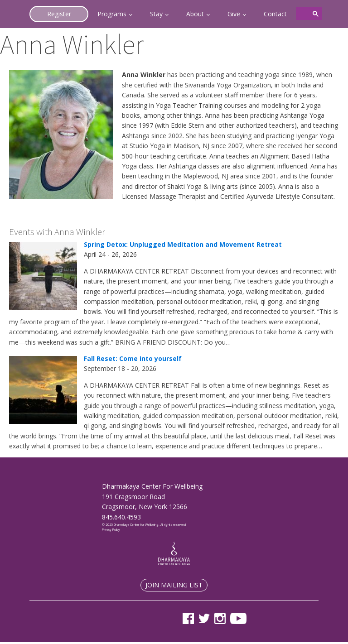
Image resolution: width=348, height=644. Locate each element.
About (195, 14)
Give (234, 14)
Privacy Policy (111, 530)
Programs (112, 14)
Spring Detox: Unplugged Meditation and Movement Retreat (183, 244)
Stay (156, 14)
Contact (275, 14)
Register (59, 14)
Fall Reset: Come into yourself (133, 358)
